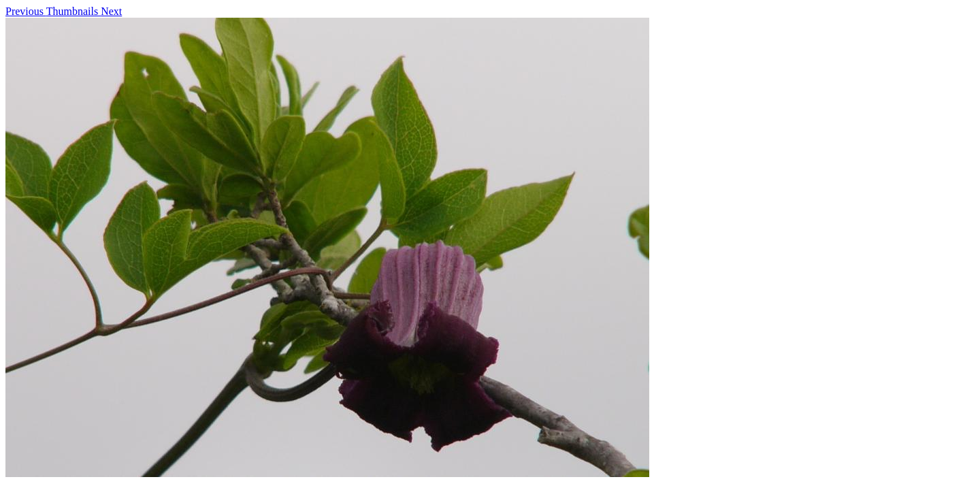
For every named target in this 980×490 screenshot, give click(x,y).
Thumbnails (73, 11)
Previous (26, 11)
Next (111, 11)
